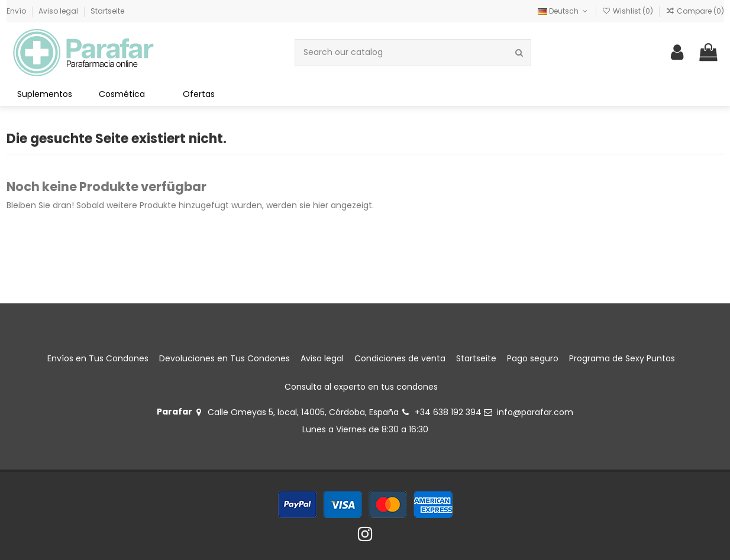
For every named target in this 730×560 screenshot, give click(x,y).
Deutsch (563, 11)
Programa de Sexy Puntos (622, 358)
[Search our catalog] (519, 52)
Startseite (107, 11)
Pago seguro (533, 358)
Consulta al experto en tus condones (361, 387)
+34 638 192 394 (448, 412)
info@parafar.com (535, 412)
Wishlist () (629, 11)
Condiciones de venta (400, 358)
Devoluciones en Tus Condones (225, 358)
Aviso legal (59, 11)
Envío (17, 11)
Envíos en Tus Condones (98, 358)
